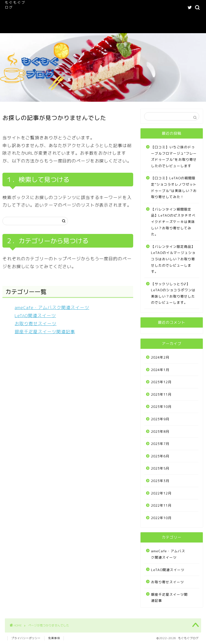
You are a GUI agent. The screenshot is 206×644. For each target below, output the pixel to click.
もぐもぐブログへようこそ (69, 8)
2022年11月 (161, 505)
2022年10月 (161, 518)
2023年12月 (161, 382)
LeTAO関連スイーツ (48, 17)
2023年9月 (160, 419)
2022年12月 (161, 493)
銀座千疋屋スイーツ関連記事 (45, 332)
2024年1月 (160, 370)
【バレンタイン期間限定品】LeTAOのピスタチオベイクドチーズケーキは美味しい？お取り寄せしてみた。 (173, 222)
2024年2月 (160, 357)
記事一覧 (76, 17)
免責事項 (54, 638)
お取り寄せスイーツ (36, 324)
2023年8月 (160, 431)
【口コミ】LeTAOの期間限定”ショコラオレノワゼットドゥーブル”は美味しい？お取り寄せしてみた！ (174, 187)
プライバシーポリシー (26, 638)
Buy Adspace (82, 27)
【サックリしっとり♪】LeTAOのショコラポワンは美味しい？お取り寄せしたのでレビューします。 (173, 293)
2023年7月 (160, 444)
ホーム (38, 8)
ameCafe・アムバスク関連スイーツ (122, 8)
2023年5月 (160, 468)
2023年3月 (160, 481)
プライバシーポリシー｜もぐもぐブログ (118, 17)
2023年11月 (161, 394)
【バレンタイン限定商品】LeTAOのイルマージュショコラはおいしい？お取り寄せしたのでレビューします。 (173, 259)
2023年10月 (161, 407)
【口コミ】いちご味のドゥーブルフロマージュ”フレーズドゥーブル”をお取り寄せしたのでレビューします (174, 156)
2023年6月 (160, 456)
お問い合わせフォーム (49, 27)
